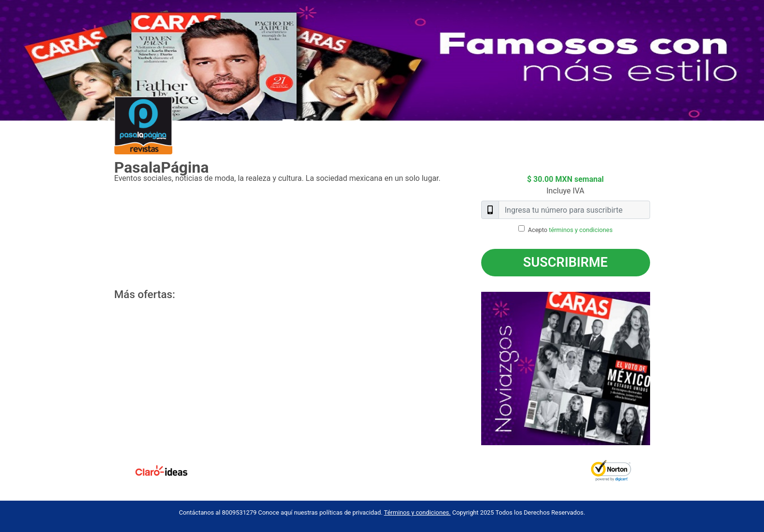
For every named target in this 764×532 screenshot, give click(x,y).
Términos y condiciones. (417, 512)
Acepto (570, 230)
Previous (474, 368)
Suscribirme (565, 262)
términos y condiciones (581, 230)
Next (657, 368)
